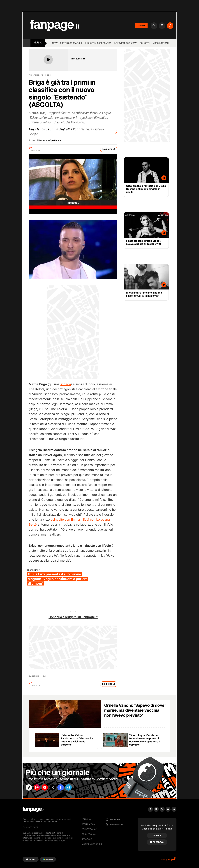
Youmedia (87, 819)
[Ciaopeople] (169, 860)
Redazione (87, 839)
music (38, 43)
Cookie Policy (89, 834)
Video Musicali (161, 43)
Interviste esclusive (126, 43)
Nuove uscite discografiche (67, 43)
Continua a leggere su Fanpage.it (73, 617)
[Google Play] (48, 859)
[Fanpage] (33, 809)
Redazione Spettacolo (50, 140)
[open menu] (27, 43)
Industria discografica (98, 43)
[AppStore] (31, 859)
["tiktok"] (29, 788)
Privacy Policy (89, 829)
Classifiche (34, 676)
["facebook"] (64, 788)
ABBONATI (141, 26)
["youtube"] (47, 788)
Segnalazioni (89, 824)
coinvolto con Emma (65, 520)
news (44, 676)
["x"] (55, 788)
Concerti (145, 43)
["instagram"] (38, 788)
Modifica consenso (92, 844)
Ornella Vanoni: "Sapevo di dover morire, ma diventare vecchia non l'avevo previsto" (135, 710)
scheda (66, 384)
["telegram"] (73, 788)
